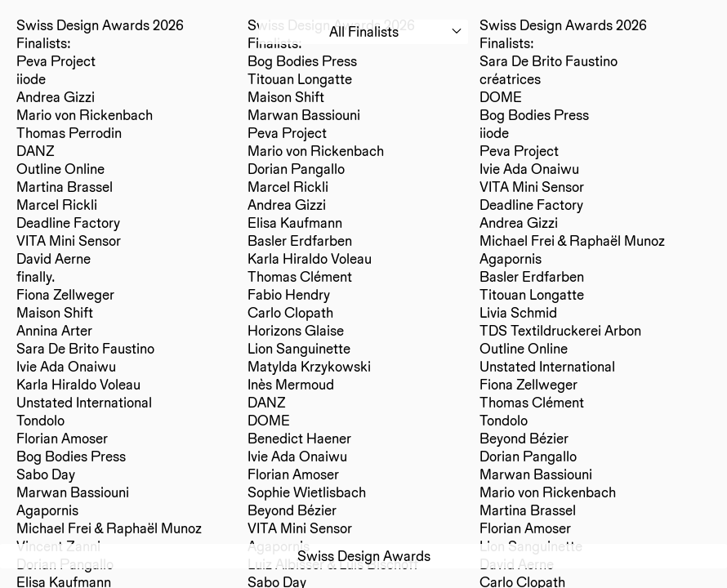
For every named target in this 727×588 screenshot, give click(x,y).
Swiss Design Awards (364, 556)
